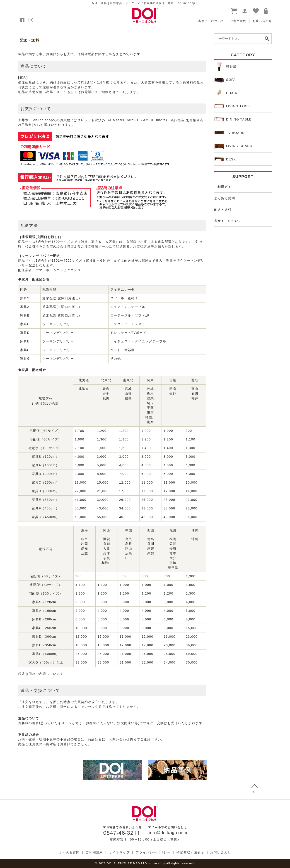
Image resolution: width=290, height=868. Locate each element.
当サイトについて (211, 21)
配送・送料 (223, 209)
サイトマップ (119, 852)
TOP (255, 789)
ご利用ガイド (225, 187)
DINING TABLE (233, 120)
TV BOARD (230, 133)
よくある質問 (225, 198)
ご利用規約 (238, 21)
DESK (225, 159)
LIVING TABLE (233, 106)
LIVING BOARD (234, 146)
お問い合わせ (262, 21)
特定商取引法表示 (190, 852)
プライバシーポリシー (153, 852)
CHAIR (226, 93)
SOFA (225, 80)
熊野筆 (226, 66)
